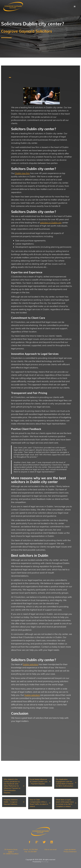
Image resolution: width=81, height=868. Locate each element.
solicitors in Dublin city (51, 223)
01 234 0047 (32, 852)
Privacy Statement (70, 852)
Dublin (10, 852)
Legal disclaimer (70, 849)
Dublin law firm (22, 173)
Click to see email (50, 849)
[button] (75, 7)
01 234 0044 (33, 849)
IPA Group (45, 862)
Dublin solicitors (31, 664)
